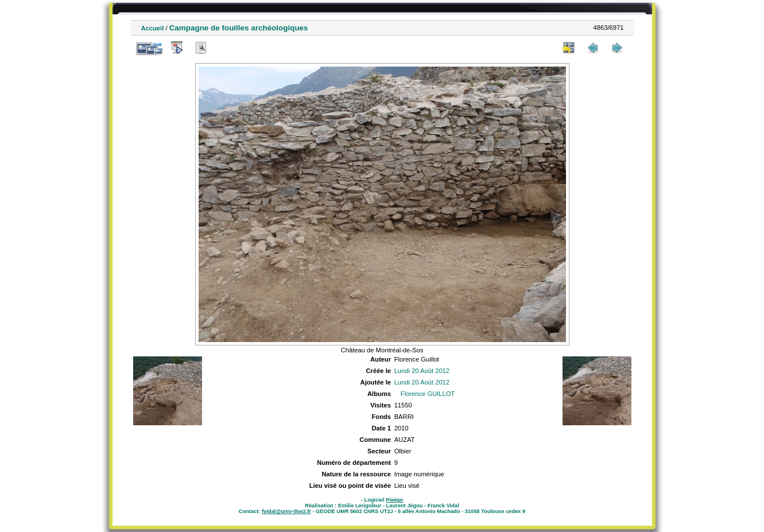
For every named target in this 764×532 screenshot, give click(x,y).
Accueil (153, 28)
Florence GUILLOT (428, 394)
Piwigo (394, 500)
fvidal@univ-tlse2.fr (286, 511)
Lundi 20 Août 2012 (422, 371)
